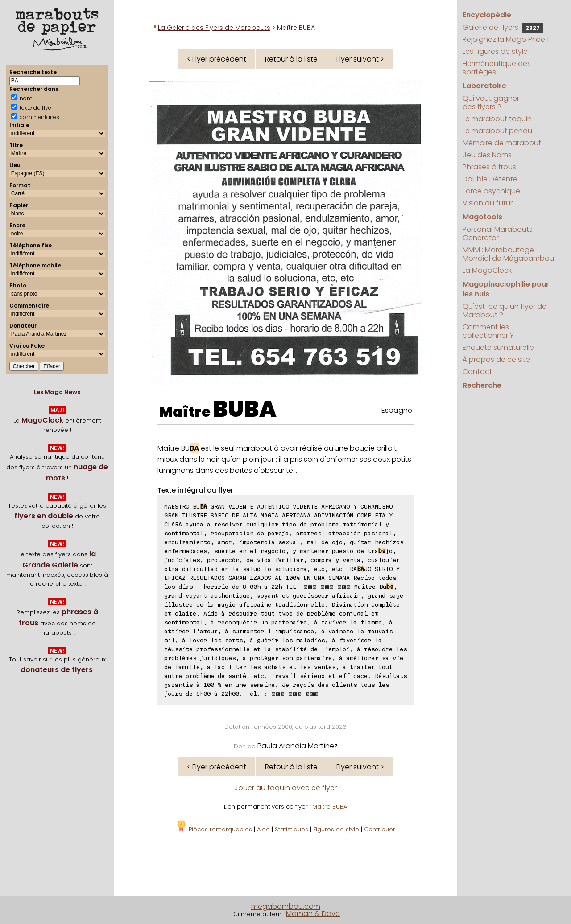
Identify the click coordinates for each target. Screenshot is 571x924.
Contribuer (380, 829)
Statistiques (292, 829)
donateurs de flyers (57, 670)
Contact (477, 372)
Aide (263, 829)
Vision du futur (488, 203)
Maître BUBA (330, 807)
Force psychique (491, 191)
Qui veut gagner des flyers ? (491, 103)
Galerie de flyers (503, 27)
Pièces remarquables (214, 829)
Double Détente (490, 179)
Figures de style (336, 829)
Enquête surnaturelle (498, 347)
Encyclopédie (487, 15)
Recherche (482, 385)
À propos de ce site (496, 359)
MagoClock (42, 420)
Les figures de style (495, 51)
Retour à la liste (291, 59)
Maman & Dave (313, 914)
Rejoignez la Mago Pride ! (506, 39)
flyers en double (44, 516)
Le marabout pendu (497, 131)
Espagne (397, 410)
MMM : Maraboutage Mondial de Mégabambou (508, 254)
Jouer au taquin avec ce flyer (285, 788)
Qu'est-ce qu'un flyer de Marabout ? (505, 311)
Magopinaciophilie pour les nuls (506, 289)
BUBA (245, 409)
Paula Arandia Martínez (298, 746)
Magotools (482, 217)
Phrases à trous (489, 167)
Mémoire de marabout (502, 143)
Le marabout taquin (497, 119)
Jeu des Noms (487, 155)
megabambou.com (286, 906)
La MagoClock (487, 270)
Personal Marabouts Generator (498, 234)
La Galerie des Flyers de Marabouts (214, 28)
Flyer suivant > (360, 59)
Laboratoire (484, 86)
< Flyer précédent (217, 59)
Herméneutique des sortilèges (497, 68)
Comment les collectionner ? (488, 331)
